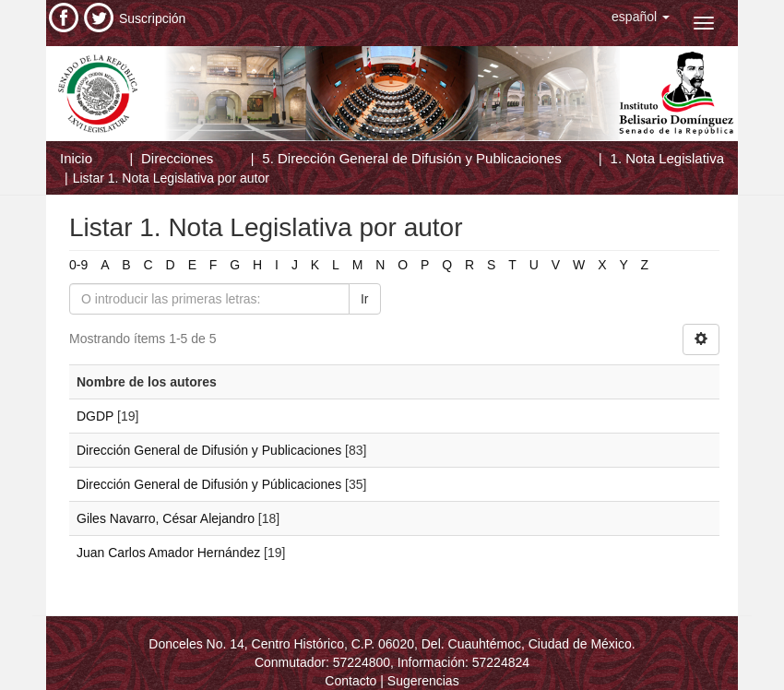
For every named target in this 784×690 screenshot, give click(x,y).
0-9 (78, 265)
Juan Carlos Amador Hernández (168, 553)
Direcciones (177, 158)
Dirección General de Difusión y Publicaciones (209, 450)
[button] (641, 17)
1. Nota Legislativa (667, 158)
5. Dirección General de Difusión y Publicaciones (411, 158)
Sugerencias (423, 681)
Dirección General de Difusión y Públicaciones (209, 484)
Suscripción (152, 18)
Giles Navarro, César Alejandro (166, 518)
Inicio (76, 158)
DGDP (95, 416)
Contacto (350, 681)
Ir (365, 299)
